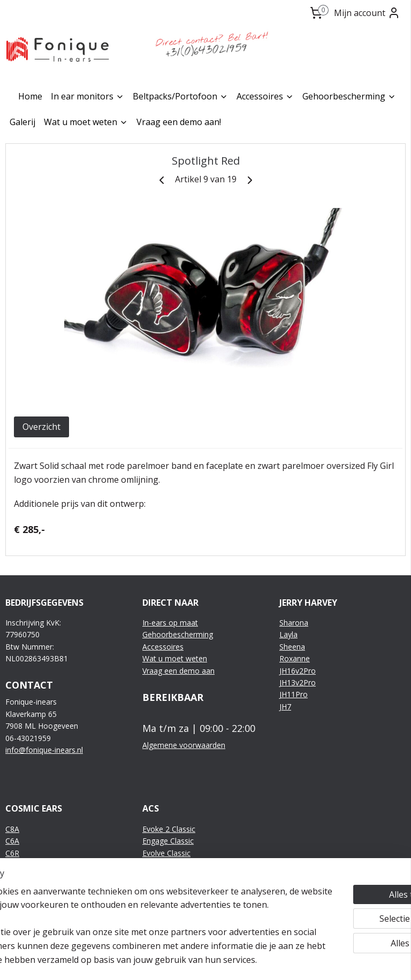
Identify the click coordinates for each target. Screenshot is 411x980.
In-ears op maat (170, 623)
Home (30, 96)
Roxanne (295, 658)
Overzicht (41, 427)
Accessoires (265, 96)
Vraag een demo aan (178, 671)
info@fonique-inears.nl (44, 750)
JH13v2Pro (298, 682)
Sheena (292, 647)
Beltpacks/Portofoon (180, 96)
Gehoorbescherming (349, 96)
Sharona (294, 623)
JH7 (285, 707)
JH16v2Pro (298, 671)
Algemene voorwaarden (184, 745)
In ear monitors (87, 96)
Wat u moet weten (86, 122)
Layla (288, 634)
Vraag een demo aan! (179, 122)
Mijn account (367, 13)
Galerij (22, 122)
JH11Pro (294, 694)
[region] (135, 905)
